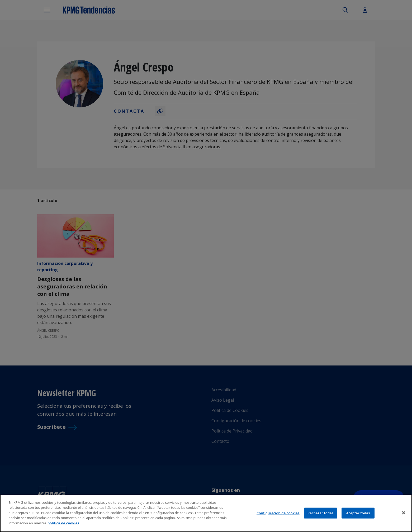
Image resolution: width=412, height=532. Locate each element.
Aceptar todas (358, 515)
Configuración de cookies (278, 515)
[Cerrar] (404, 515)
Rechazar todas (321, 515)
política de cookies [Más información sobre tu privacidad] (63, 525)
